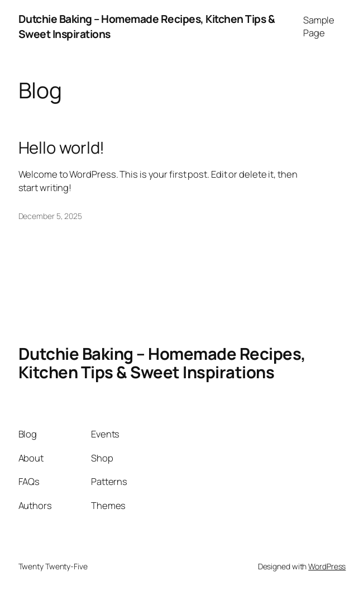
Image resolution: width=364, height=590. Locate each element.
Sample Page (319, 26)
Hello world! (62, 148)
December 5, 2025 (50, 216)
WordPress (327, 566)
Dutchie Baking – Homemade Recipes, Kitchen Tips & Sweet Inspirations (162, 363)
